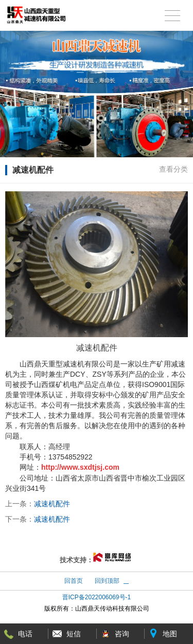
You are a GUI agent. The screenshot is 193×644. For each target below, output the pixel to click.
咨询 (122, 634)
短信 (74, 634)
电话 (25, 634)
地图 (170, 634)
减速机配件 (52, 504)
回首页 (74, 581)
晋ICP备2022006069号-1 (97, 597)
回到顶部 (107, 581)
